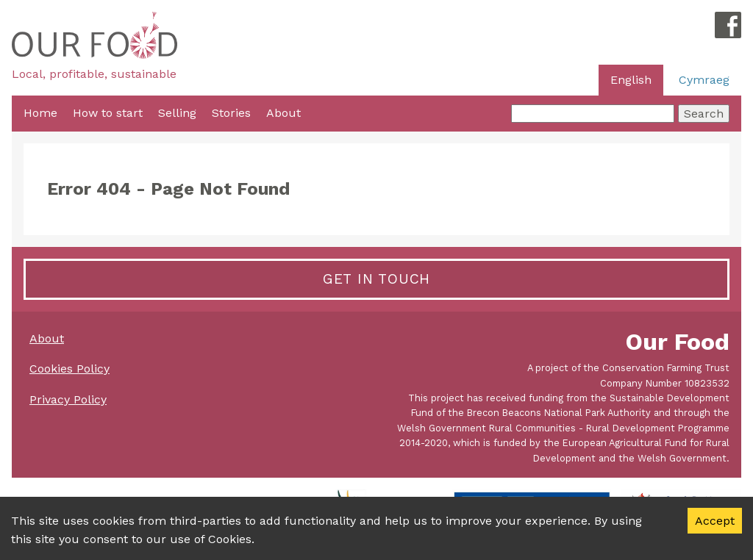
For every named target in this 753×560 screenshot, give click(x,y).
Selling (177, 113)
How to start (108, 113)
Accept (715, 521)
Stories (231, 113)
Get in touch (376, 279)
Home (40, 113)
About (283, 113)
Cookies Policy (69, 369)
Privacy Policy (68, 399)
